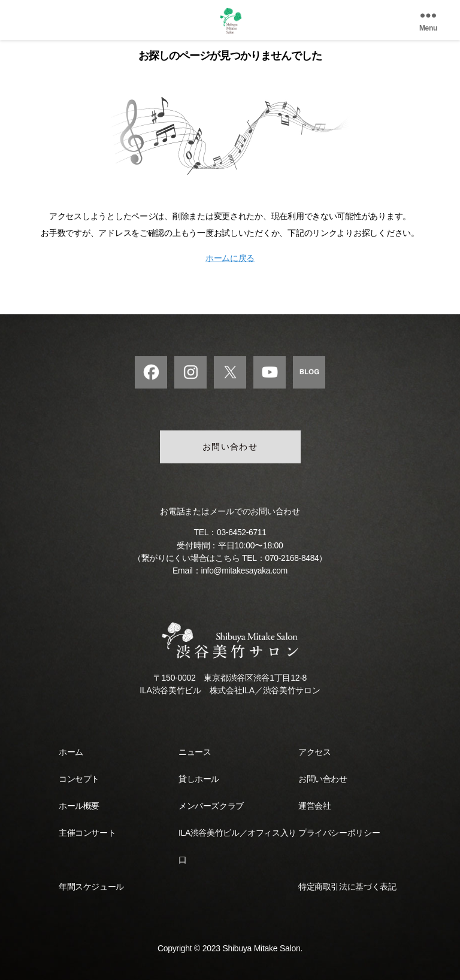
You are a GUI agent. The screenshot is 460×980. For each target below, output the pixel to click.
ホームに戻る (230, 258)
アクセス (314, 751)
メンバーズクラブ (211, 805)
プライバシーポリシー (339, 832)
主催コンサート (87, 832)
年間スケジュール (91, 886)
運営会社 (314, 805)
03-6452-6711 (241, 533)
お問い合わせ (230, 447)
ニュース (195, 751)
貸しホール (199, 778)
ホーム (71, 751)
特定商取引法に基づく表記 (347, 886)
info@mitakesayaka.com (244, 571)
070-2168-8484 (292, 558)
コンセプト (79, 778)
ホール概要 (79, 805)
